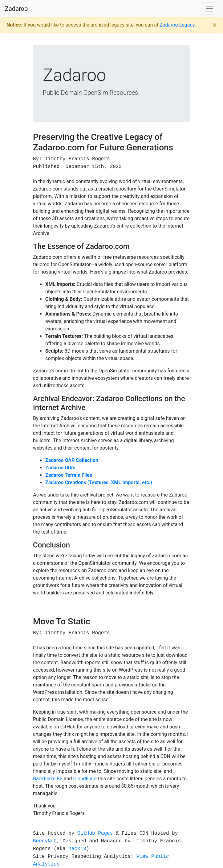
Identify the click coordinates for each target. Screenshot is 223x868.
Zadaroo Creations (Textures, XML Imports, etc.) (99, 482)
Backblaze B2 (48, 779)
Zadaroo (16, 9)
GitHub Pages (95, 833)
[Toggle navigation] (209, 9)
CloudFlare (85, 779)
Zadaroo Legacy (177, 25)
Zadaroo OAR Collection (72, 460)
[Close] (215, 25)
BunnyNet (45, 841)
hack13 (77, 849)
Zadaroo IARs (60, 468)
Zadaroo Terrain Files (69, 475)
